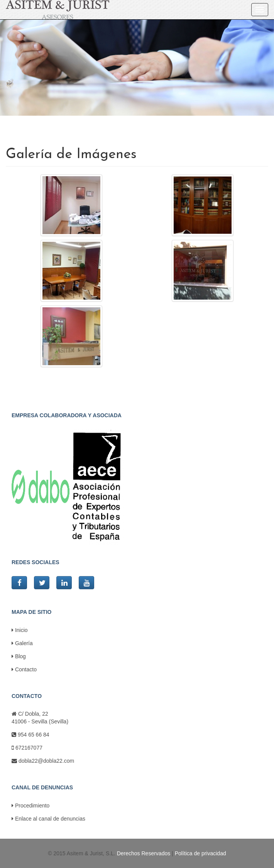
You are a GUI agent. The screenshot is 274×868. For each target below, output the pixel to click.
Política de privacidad (200, 853)
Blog (19, 656)
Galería (22, 643)
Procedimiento (30, 806)
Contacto (24, 669)
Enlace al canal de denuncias (48, 819)
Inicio (20, 630)
